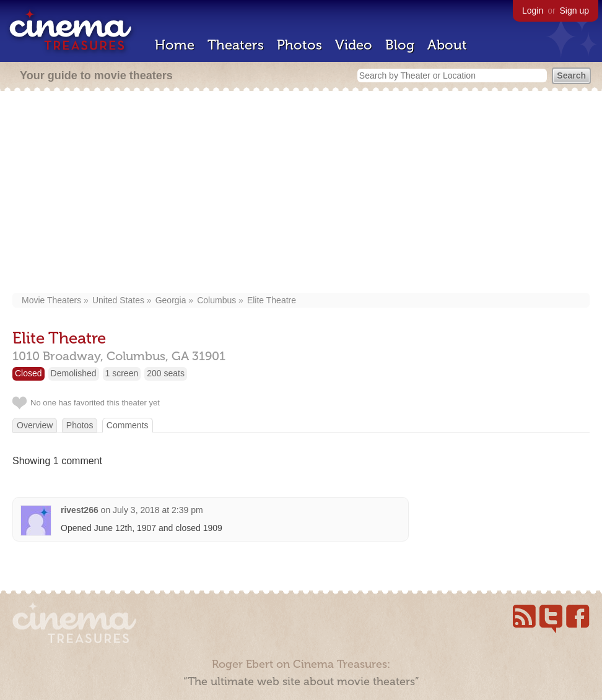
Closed (28, 373)
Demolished (74, 373)
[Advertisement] (301, 193)
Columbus (216, 300)
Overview (35, 425)
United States (118, 300)
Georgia (171, 300)
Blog (400, 45)
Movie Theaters (51, 300)
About (447, 45)
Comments (128, 425)
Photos (299, 45)
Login (533, 11)
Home (175, 45)
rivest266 (80, 510)
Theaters (236, 45)
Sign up (574, 11)
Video (354, 45)
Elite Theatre (272, 300)
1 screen (122, 373)
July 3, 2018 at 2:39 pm (158, 510)
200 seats (166, 373)
